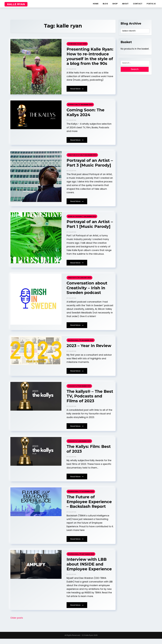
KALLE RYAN (16, 4)
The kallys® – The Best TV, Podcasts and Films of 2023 (90, 401)
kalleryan (72, 73)
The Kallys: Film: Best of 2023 (89, 454)
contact (138, 4)
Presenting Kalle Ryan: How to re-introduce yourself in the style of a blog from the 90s (88, 58)
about (125, 4)
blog (105, 4)
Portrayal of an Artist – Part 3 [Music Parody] (90, 167)
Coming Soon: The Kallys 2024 (86, 116)
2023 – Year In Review (89, 350)
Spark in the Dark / (75, 220)
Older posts (17, 623)
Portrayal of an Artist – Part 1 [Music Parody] (90, 228)
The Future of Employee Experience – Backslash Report (89, 507)
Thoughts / (73, 390)
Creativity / (73, 282)
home (96, 4)
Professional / (74, 345)
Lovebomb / (72, 43)
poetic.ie (151, 4)
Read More (77, 93)
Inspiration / (73, 108)
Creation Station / (76, 159)
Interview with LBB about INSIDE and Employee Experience (89, 570)
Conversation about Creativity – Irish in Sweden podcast (87, 292)
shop (115, 4)
